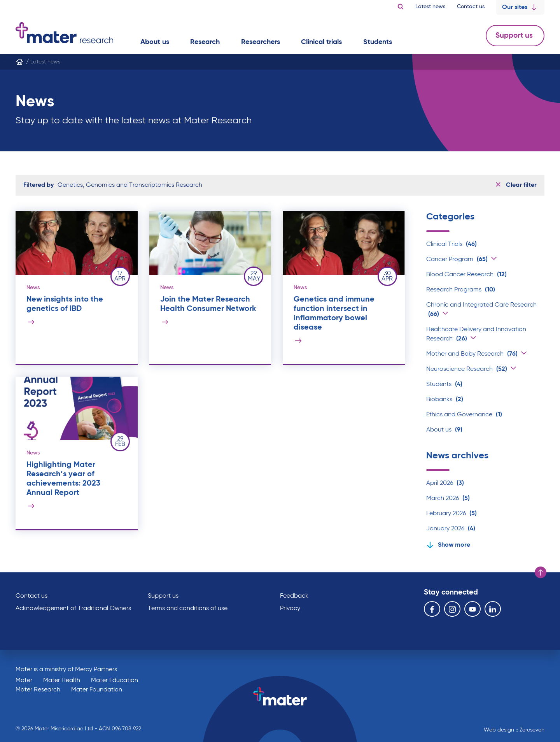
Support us (515, 36)
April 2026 (445, 483)
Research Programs (461, 290)
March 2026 (448, 498)
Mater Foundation (97, 690)
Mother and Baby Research (472, 354)
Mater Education (115, 681)
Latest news (430, 7)
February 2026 (451, 514)
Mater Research (38, 690)
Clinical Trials (451, 244)
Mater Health (62, 681)
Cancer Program (457, 260)
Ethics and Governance (464, 415)
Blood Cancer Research (466, 275)
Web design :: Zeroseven (514, 730)
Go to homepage (64, 33)
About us (444, 430)
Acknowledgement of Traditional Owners (73, 609)
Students (444, 384)
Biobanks (445, 400)
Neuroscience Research (467, 369)
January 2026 (451, 529)
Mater (24, 681)
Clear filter (516, 185)
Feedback (294, 596)
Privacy (290, 609)
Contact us (471, 7)
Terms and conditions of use (188, 609)
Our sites (520, 7)
